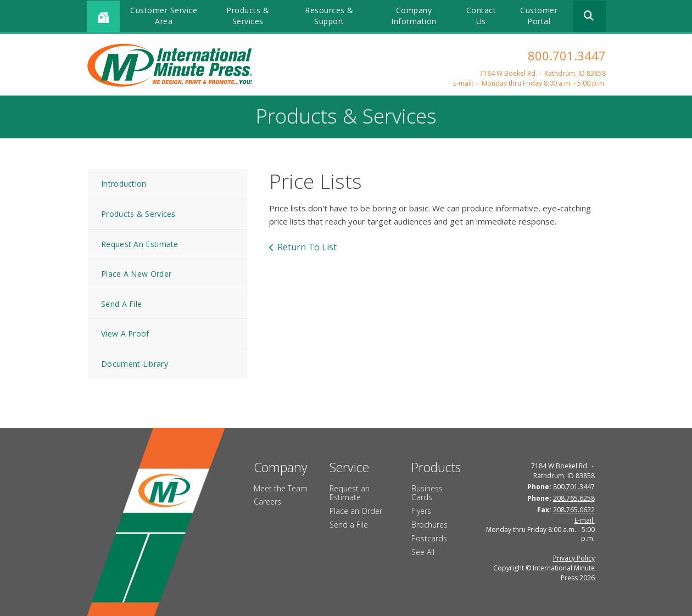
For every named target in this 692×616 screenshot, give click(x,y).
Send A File (121, 304)
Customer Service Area (164, 16)
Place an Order (356, 511)
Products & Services (248, 16)
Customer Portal (539, 16)
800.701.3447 (567, 55)
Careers (267, 502)
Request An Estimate (140, 244)
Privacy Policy (574, 558)
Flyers (421, 511)
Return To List (307, 247)
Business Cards (427, 493)
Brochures (429, 525)
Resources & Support (329, 16)
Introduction (124, 184)
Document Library (135, 364)
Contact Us (481, 16)
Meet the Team (281, 488)
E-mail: (463, 83)
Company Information (414, 16)
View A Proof (125, 334)
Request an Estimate (350, 493)
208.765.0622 (574, 510)
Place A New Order (136, 274)
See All (423, 552)
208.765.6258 (574, 498)
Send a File (349, 525)
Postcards (429, 538)
